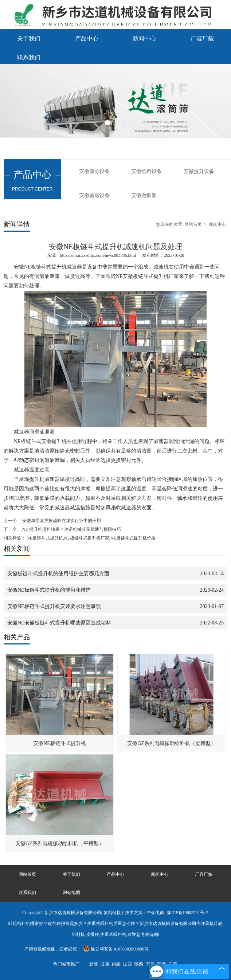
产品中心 (87, 38)
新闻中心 (144, 38)
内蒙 (116, 964)
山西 (128, 964)
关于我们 (29, 38)
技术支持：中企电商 (145, 913)
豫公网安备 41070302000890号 (116, 949)
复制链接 (112, 913)
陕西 (139, 964)
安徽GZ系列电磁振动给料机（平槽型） (60, 844)
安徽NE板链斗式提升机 (60, 743)
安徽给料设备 (146, 171)
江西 (173, 964)
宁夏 (150, 964)
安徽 (161, 964)
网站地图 (71, 893)
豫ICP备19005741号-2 (187, 913)
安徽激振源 (144, 195)
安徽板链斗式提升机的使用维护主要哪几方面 (58, 574)
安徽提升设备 (199, 171)
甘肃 (105, 964)
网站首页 (193, 224)
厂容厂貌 (202, 38)
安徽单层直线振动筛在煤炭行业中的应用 (61, 521)
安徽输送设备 (94, 195)
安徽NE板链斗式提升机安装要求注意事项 (54, 606)
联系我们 (29, 57)
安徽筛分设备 (94, 171)
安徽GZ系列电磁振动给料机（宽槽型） (171, 743)
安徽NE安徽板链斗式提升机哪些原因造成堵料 (59, 623)
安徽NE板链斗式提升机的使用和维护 (49, 590)
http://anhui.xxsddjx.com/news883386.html (98, 255)
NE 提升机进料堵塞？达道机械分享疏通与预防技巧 (71, 529)
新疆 (94, 964)
